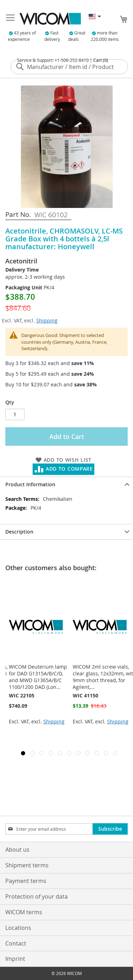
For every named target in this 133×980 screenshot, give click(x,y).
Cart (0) (101, 60)
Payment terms (26, 881)
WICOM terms (24, 912)
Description (19, 532)
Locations (18, 928)
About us (17, 850)
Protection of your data (37, 896)
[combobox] (69, 67)
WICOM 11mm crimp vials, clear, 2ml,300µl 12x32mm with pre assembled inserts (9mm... (40, 677)
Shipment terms (27, 865)
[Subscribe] (110, 829)
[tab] (66, 484)
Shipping (47, 320)
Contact (16, 943)
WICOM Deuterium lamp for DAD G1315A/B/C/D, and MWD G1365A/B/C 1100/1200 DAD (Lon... (102, 677)
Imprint (15, 959)
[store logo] (50, 19)
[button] (94, 16)
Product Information (30, 484)
